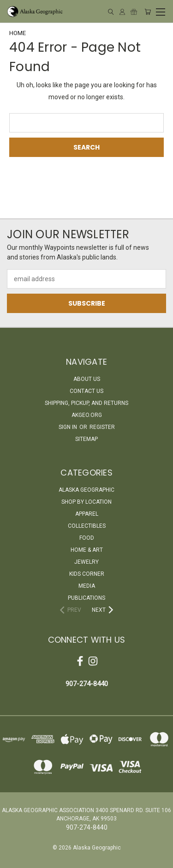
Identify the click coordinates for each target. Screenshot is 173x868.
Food (87, 538)
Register (102, 427)
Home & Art (87, 550)
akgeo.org (87, 415)
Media (87, 586)
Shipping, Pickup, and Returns (86, 403)
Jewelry (86, 562)
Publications (86, 598)
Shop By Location (86, 502)
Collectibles (87, 526)
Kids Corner (87, 574)
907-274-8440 (87, 684)
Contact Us (86, 391)
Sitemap (86, 439)
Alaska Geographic (86, 490)
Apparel (87, 514)
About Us (87, 379)
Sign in (69, 427)
